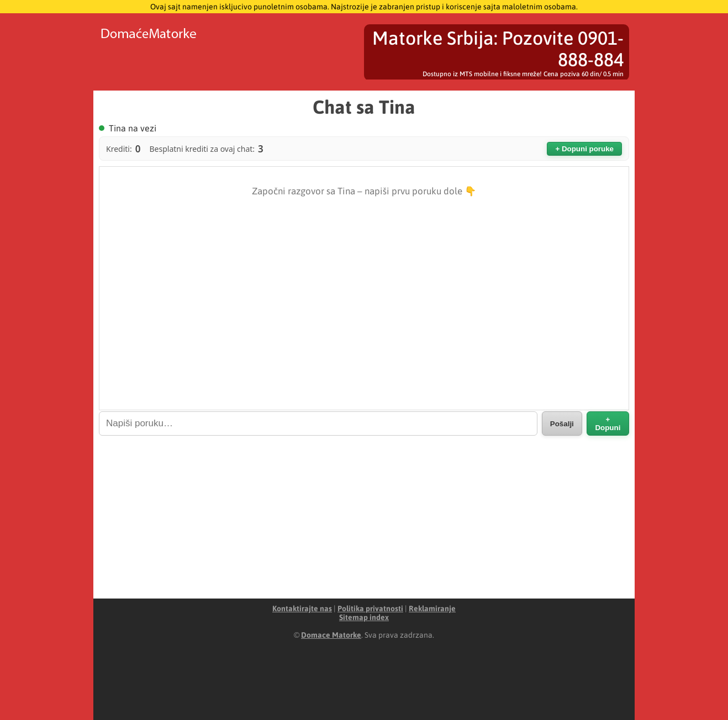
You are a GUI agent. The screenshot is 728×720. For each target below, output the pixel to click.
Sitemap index (364, 617)
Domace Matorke (331, 635)
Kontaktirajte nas (302, 608)
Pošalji (562, 424)
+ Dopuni (608, 423)
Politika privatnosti (370, 608)
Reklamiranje (432, 608)
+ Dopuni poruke (584, 149)
